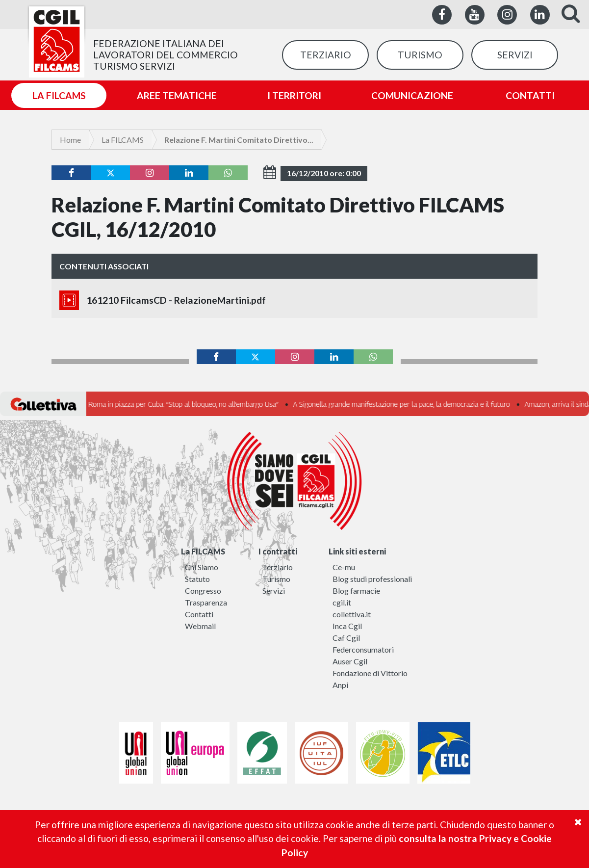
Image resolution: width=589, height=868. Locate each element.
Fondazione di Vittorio (370, 673)
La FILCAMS (123, 140)
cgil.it (342, 602)
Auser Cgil (350, 661)
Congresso (203, 591)
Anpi (340, 685)
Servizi (274, 591)
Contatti (199, 614)
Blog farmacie (356, 591)
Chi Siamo (202, 567)
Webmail (200, 626)
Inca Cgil (347, 626)
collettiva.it (352, 614)
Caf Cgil (346, 638)
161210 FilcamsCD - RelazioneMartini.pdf (163, 300)
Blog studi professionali (372, 579)
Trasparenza (206, 602)
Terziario (278, 567)
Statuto (197, 579)
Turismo (276, 579)
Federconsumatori (363, 649)
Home (70, 140)
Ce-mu (344, 567)
